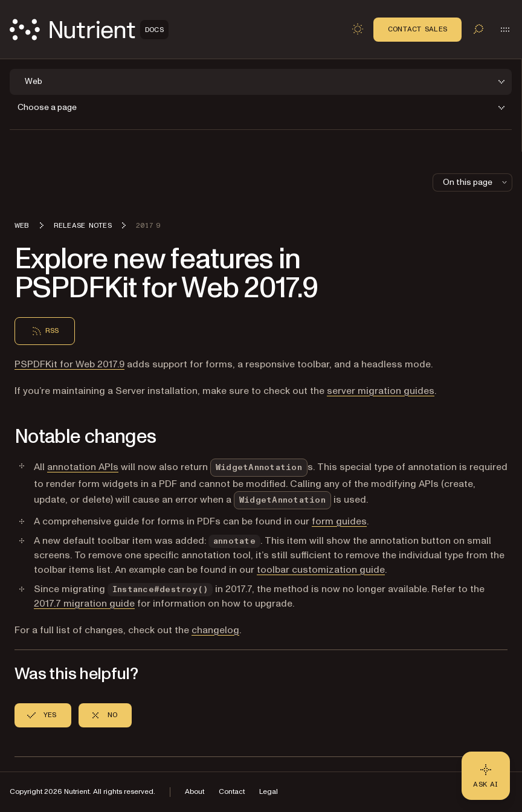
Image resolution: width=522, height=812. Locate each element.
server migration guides (381, 391)
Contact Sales (417, 29)
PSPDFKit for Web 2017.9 (69, 364)
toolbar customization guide (321, 570)
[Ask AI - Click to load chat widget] (486, 776)
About (195, 792)
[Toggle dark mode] (358, 29)
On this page (476, 182)
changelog (215, 630)
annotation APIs (83, 467)
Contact (232, 792)
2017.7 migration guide (84, 604)
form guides (339, 521)
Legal (269, 792)
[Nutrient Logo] (89, 30)
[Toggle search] (478, 29)
